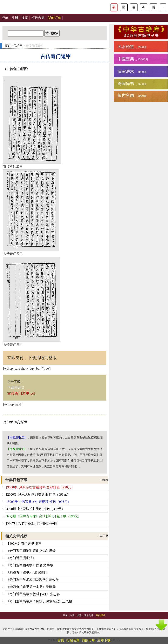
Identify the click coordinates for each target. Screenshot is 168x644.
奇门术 (8, 422)
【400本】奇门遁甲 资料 (24, 544)
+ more (104, 480)
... (163, 7)
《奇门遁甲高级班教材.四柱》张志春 (33, 594)
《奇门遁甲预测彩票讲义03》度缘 (31, 551)
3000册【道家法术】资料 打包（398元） (35, 509)
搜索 (25, 18)
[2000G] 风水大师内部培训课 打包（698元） (38, 494)
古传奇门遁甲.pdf (21, 393)
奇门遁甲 (20, 422)
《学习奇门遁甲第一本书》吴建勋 (31, 587)
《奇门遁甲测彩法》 (21, 558)
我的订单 (88, 640)
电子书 (18, 45)
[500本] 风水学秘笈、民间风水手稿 (32, 523)
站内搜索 (52, 33)
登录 (5, 18)
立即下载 (104, 640)
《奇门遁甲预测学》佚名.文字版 (30, 565)
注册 (15, 18)
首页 (8, 45)
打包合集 (38, 18)
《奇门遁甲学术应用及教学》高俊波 (33, 580)
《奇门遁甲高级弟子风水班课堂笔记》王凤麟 (39, 601)
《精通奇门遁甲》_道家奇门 (27, 572)
